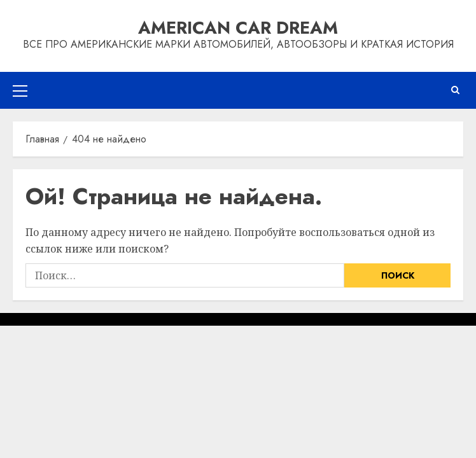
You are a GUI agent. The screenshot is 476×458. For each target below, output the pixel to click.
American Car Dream (238, 28)
